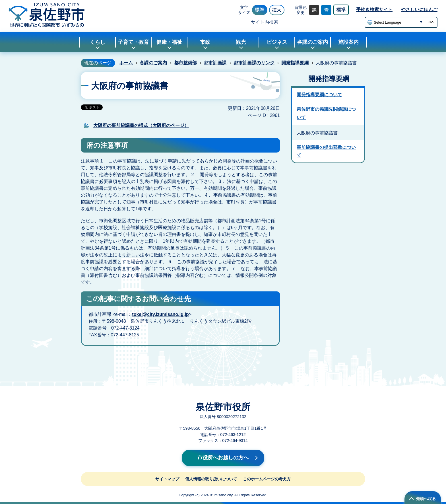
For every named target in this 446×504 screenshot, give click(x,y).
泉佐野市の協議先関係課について (326, 113)
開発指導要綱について (319, 95)
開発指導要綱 (295, 63)
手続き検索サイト (374, 10)
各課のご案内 (153, 63)
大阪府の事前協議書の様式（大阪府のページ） (141, 125)
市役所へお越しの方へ (223, 458)
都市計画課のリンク (254, 63)
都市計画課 (215, 63)
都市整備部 (185, 63)
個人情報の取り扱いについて (211, 479)
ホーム (126, 63)
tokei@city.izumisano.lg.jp (160, 314)
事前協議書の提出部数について (326, 151)
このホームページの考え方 (267, 479)
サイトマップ (167, 479)
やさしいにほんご (419, 10)
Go (431, 22)
